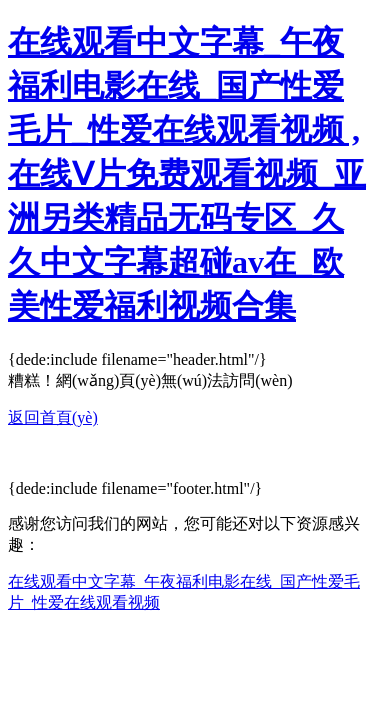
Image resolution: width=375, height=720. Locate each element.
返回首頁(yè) (53, 417)
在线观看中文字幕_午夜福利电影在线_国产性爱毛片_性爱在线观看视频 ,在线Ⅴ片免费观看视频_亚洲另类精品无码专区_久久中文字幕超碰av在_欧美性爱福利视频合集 (187, 174)
